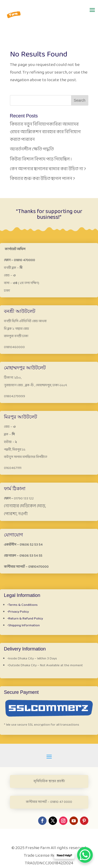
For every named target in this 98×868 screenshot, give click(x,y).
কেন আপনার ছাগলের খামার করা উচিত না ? (48, 169)
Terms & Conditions (22, 605)
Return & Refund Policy (25, 619)
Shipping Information (24, 626)
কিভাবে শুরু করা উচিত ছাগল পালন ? (42, 179)
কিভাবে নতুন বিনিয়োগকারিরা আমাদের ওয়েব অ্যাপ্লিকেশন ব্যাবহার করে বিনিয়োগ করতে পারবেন (45, 132)
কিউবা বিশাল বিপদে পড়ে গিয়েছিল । (41, 159)
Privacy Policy (18, 612)
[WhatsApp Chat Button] (85, 855)
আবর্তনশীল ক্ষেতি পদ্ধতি (32, 149)
